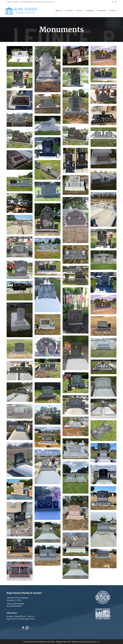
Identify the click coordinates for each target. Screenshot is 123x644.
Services (79, 10)
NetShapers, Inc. (93, 642)
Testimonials (101, 10)
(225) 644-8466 (12, 2)
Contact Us (113, 10)
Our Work (68, 10)
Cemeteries (90, 10)
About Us (59, 10)
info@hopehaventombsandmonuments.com (38, 2)
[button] (73, 10)
